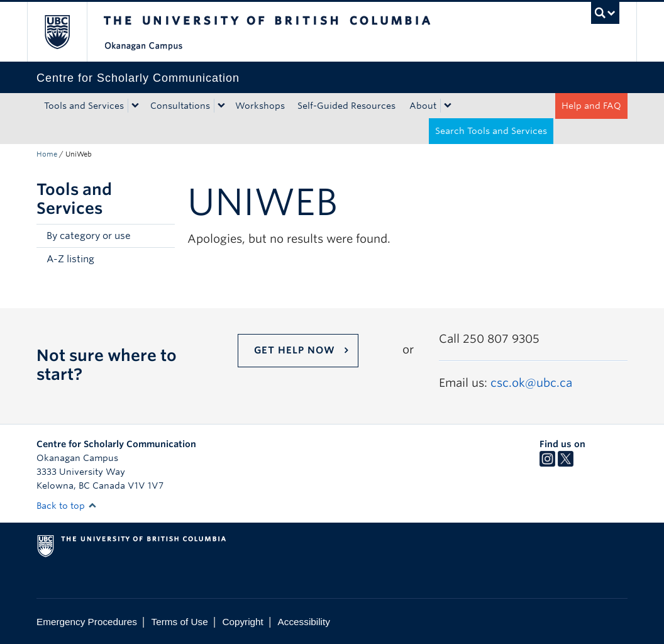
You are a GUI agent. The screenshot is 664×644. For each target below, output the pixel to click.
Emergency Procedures (87, 622)
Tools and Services (84, 106)
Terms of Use (180, 622)
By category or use (89, 236)
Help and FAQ (591, 106)
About (423, 106)
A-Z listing (70, 259)
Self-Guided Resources (346, 106)
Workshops (260, 106)
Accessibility (304, 622)
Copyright (242, 622)
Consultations (180, 106)
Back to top (67, 506)
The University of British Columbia (66, 32)
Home (47, 154)
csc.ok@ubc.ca (531, 383)
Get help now (295, 350)
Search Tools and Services (491, 131)
